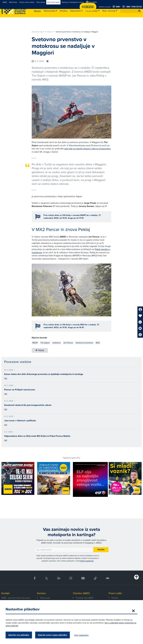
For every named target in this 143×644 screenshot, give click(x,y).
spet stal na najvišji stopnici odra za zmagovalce (87, 149)
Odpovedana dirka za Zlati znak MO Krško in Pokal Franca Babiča (37, 436)
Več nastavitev (81, 635)
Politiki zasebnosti (87, 561)
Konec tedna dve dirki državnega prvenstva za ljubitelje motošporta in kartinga (44, 374)
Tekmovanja (45, 598)
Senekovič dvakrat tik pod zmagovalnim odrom (28, 405)
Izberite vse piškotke (19, 635)
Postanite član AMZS (84, 598)
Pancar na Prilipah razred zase (20, 390)
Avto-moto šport (39, 32)
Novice (51, 32)
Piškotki (115, 598)
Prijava (101, 550)
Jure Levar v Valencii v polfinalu (20, 421)
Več (6, 378)
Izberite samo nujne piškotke (53, 635)
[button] (139, 11)
